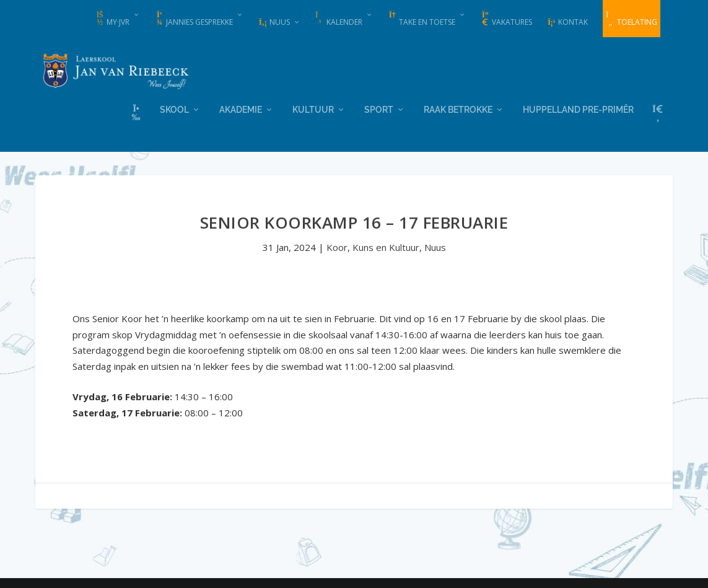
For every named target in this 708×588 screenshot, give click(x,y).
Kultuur (313, 108)
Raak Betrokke (458, 108)
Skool (174, 108)
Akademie (241, 108)
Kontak (567, 22)
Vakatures (506, 19)
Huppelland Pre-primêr (578, 108)
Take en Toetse (422, 19)
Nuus (274, 22)
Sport (379, 108)
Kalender (339, 19)
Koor (337, 247)
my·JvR (112, 19)
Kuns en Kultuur (386, 247)
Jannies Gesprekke (194, 19)
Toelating (632, 19)
